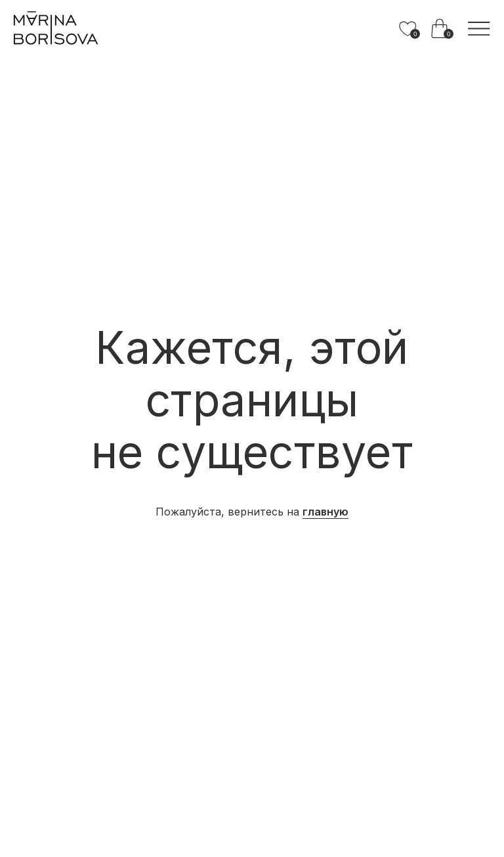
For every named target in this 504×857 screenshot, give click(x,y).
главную (325, 512)
